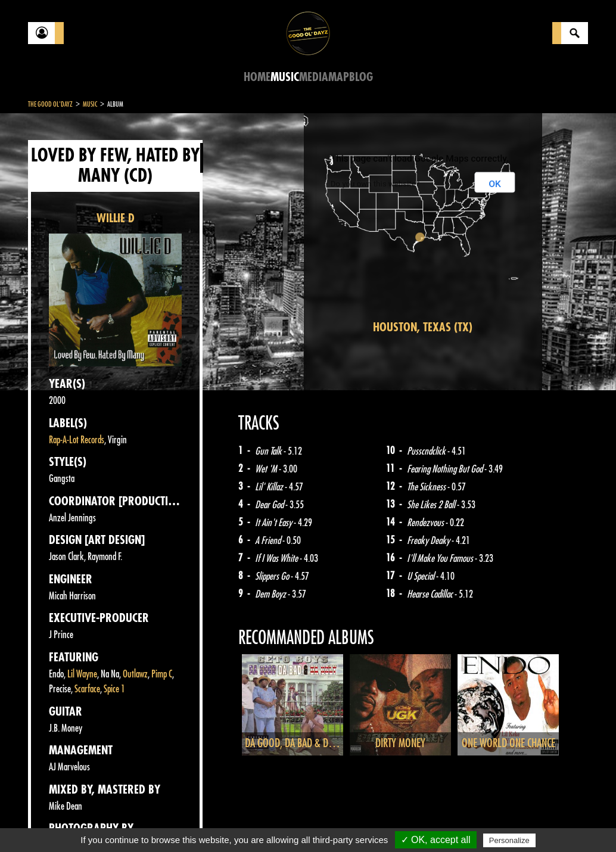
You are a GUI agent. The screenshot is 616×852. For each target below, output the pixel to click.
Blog (361, 77)
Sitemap (225, 822)
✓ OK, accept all (436, 840)
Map (339, 77)
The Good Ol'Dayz (50, 104)
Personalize (509, 840)
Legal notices (122, 822)
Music (285, 77)
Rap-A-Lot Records (77, 440)
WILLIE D (116, 218)
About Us (177, 822)
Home (257, 77)
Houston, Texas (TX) (423, 327)
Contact (58, 821)
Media (314, 77)
